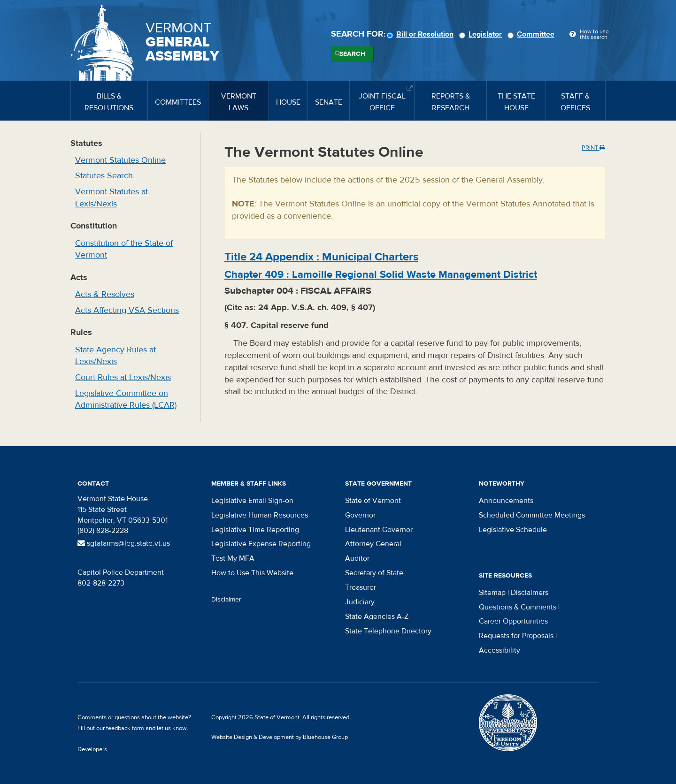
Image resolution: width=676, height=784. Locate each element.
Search (352, 54)
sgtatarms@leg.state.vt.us (124, 543)
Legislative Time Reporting (255, 530)
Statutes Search (104, 176)
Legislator (482, 34)
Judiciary (360, 602)
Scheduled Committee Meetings (532, 515)
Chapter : (381, 274)
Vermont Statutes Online (120, 160)
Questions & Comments (518, 607)
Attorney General (373, 544)
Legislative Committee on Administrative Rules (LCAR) (126, 400)
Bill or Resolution (422, 34)
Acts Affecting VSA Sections (127, 310)
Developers (92, 749)
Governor (360, 515)
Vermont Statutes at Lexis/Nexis (111, 198)
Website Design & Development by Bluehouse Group (280, 737)
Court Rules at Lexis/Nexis (123, 377)
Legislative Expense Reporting (261, 544)
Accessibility (499, 650)
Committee (532, 34)
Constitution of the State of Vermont (124, 249)
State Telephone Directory (388, 631)
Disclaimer (226, 600)
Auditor (357, 558)
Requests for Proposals (516, 636)
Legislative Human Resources (260, 515)
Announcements (506, 501)
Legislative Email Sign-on (252, 501)
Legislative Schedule (513, 530)
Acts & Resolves (105, 294)
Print (593, 148)
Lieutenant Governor (379, 530)
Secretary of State (374, 573)
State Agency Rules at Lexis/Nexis (115, 356)
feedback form (125, 728)
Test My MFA (233, 558)
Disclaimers (530, 593)
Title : (321, 257)
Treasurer (361, 587)
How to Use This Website (252, 573)
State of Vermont (373, 501)
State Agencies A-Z (377, 617)
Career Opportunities (513, 621)
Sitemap (492, 593)
